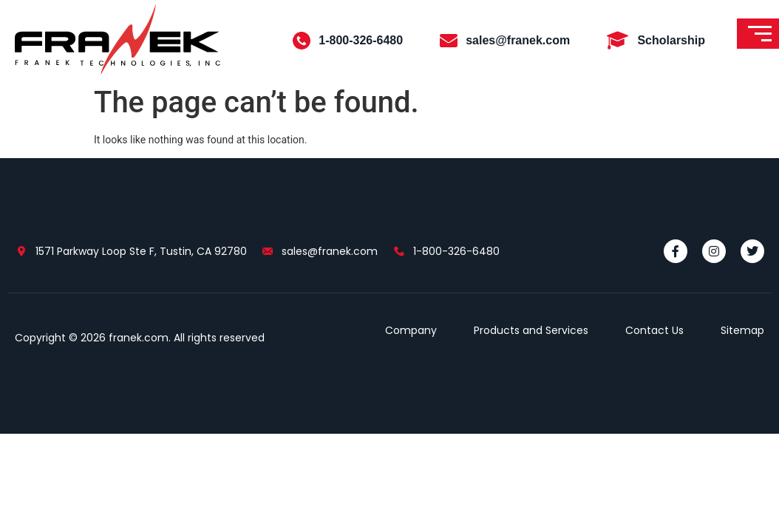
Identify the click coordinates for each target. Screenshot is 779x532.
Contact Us (654, 330)
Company (411, 330)
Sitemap (742, 330)
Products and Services (531, 330)
